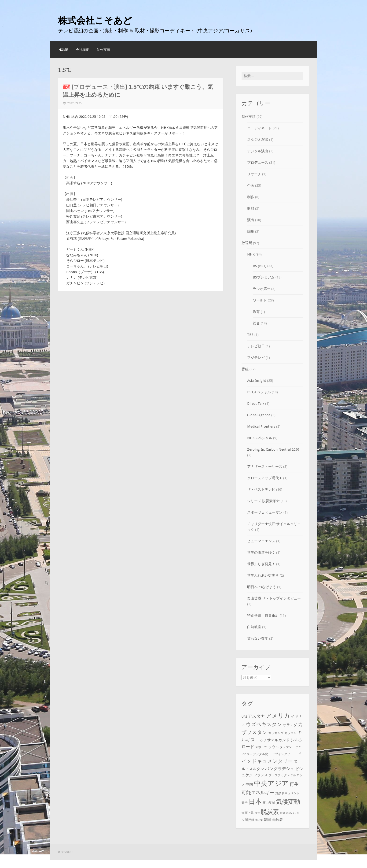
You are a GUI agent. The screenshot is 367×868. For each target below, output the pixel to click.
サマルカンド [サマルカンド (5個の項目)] (278, 740)
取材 (251, 208)
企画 (251, 185)
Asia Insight (257, 381)
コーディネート (259, 128)
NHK (251, 254)
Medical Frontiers (261, 427)
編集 (251, 231)
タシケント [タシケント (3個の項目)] (287, 747)
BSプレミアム (264, 277)
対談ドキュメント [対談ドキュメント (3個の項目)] (287, 793)
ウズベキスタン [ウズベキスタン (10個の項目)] (264, 724)
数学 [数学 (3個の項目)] (245, 803)
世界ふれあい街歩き (263, 575)
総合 (256, 323)
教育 (256, 312)
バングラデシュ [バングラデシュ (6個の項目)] (280, 769)
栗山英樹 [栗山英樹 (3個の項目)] (269, 803)
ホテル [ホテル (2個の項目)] (292, 775)
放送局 (247, 243)
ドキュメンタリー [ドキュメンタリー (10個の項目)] (272, 761)
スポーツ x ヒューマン (265, 512)
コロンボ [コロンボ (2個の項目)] (261, 740)
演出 (251, 220)
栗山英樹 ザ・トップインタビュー (274, 598)
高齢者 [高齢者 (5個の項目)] (277, 820)
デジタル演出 (258, 151)
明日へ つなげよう (262, 587)
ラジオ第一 (262, 289)
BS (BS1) (260, 266)
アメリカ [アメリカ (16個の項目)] (278, 716)
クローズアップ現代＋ (265, 478)
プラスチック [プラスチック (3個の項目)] (278, 775)
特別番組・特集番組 (263, 616)
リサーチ (254, 174)
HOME (63, 50)
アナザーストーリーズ (265, 467)
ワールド (260, 300)
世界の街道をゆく (261, 553)
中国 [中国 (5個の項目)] (249, 785)
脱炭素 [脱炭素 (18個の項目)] (270, 812)
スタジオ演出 (258, 140)
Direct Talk (256, 404)
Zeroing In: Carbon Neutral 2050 (273, 449)
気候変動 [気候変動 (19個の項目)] (288, 802)
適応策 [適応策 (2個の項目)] (259, 820)
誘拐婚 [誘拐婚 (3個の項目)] (250, 820)
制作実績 (103, 50)
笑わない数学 (258, 638)
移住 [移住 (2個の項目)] (257, 813)
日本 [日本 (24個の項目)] (255, 802)
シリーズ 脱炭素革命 (263, 501)
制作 (251, 197)
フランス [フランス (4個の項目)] (261, 775)
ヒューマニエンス (261, 541)
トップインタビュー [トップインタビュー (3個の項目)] (283, 754)
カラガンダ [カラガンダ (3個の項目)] (276, 733)
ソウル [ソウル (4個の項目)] (273, 747)
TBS (250, 335)
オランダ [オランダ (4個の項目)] (290, 725)
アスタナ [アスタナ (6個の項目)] (256, 716)
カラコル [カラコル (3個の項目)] (290, 733)
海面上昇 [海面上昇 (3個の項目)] (248, 813)
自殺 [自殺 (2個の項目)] (283, 813)
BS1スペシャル (259, 392)
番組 (245, 369)
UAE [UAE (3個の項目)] (244, 717)
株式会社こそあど (95, 20)
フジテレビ (256, 358)
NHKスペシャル (260, 438)
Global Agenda (259, 415)
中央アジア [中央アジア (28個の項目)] (271, 783)
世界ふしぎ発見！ (261, 564)
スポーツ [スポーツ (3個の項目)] (261, 747)
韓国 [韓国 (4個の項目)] (267, 820)
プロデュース (258, 163)
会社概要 (82, 50)
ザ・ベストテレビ (261, 490)
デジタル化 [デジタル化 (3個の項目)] (260, 754)
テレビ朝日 (256, 346)
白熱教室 (254, 627)
